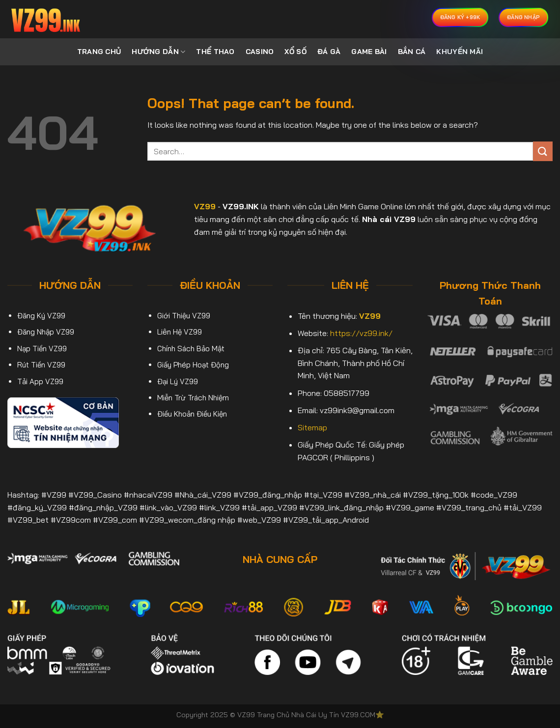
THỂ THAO (215, 52)
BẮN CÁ (412, 52)
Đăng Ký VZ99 (41, 316)
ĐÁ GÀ (329, 52)
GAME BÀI (369, 52)
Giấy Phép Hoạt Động (193, 365)
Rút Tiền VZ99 (41, 365)
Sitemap (312, 427)
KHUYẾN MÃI (460, 52)
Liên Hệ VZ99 (180, 332)
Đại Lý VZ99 (178, 381)
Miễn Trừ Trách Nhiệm (193, 398)
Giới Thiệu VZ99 (184, 316)
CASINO (260, 52)
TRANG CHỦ (99, 52)
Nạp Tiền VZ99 (42, 349)
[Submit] (543, 151)
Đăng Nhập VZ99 (46, 332)
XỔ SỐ (295, 52)
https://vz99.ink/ (361, 333)
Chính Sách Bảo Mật (191, 349)
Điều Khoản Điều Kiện (192, 414)
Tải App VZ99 (40, 381)
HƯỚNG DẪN (158, 52)
